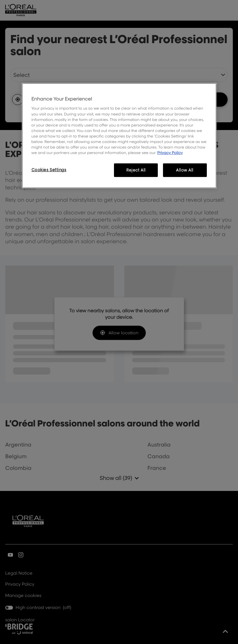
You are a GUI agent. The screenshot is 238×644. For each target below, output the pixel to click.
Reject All (136, 170)
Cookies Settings (49, 170)
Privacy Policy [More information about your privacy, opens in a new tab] (170, 153)
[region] (119, 136)
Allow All (185, 170)
